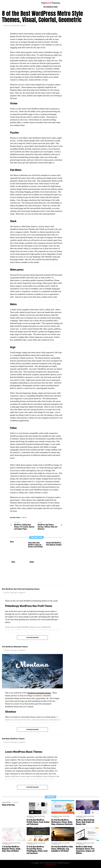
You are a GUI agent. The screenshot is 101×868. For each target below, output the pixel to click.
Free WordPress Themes (51, 7)
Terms (54, 865)
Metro (25, 518)
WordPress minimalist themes (39, 693)
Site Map (48, 865)
